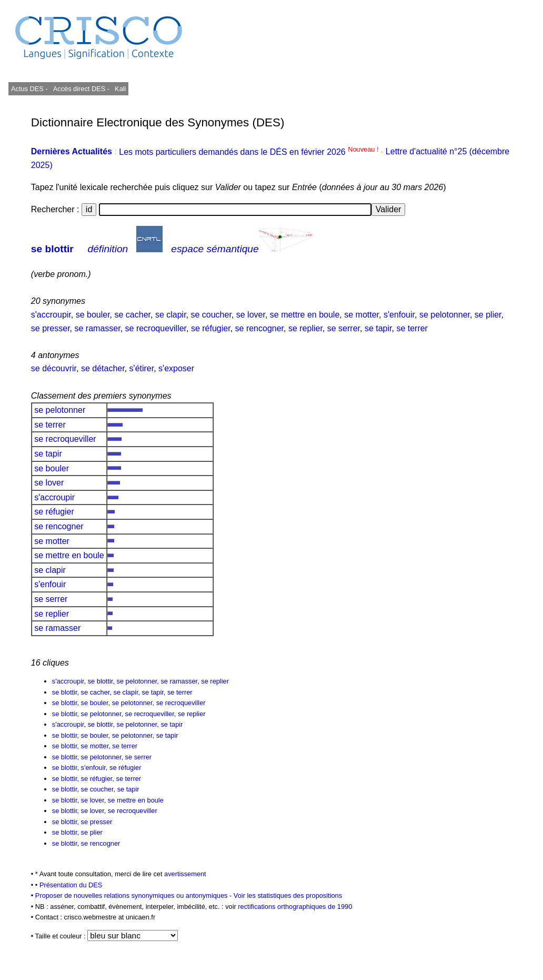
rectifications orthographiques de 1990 (295, 907)
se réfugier (211, 328)
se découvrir (54, 368)
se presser (51, 328)
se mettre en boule (305, 315)
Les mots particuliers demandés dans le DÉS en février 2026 (250, 152)
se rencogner (260, 328)
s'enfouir (399, 315)
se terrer (412, 328)
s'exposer (176, 368)
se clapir (171, 315)
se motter (361, 315)
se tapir (378, 328)
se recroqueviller (156, 328)
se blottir (52, 249)
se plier (488, 315)
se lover (251, 315)
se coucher (211, 315)
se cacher (133, 315)
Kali (120, 89)
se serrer (344, 328)
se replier (305, 328)
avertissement (185, 874)
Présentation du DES (71, 885)
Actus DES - (29, 89)
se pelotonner (445, 315)
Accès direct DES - (81, 89)
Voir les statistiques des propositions (288, 895)
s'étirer (142, 368)
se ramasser (98, 328)
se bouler (93, 315)
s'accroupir (51, 315)
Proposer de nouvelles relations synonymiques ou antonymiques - (134, 895)
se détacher (103, 368)
